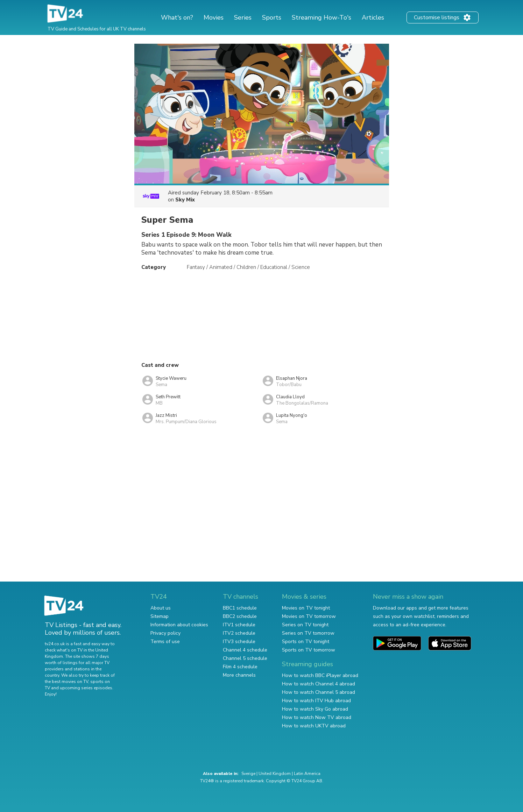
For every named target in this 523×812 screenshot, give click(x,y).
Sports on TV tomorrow (309, 650)
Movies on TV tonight (306, 608)
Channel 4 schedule (245, 650)
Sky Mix (185, 200)
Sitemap (160, 616)
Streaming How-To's (321, 17)
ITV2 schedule (239, 633)
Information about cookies (179, 625)
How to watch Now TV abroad (317, 717)
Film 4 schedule (240, 667)
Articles (373, 17)
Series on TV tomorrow (308, 633)
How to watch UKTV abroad (314, 726)
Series (243, 17)
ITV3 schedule (239, 642)
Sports (272, 17)
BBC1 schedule (240, 608)
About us (161, 608)
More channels (239, 675)
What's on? (177, 17)
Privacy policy (165, 633)
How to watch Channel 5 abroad (319, 692)
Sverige (248, 774)
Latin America (307, 774)
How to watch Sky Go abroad (315, 709)
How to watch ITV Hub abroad (316, 701)
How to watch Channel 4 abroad (319, 684)
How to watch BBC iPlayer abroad (320, 675)
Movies (214, 17)
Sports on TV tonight (306, 642)
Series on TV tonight (305, 625)
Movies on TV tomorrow (309, 616)
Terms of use (165, 642)
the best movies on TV (66, 682)
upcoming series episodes (86, 688)
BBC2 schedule (240, 616)
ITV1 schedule (239, 625)
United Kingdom (275, 774)
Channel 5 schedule (245, 658)
